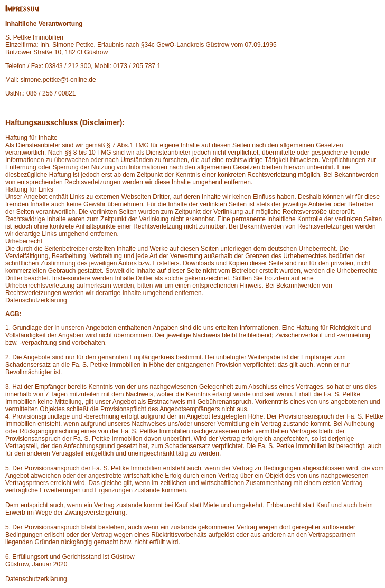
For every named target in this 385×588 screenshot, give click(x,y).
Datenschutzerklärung (36, 300)
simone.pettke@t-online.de (58, 80)
